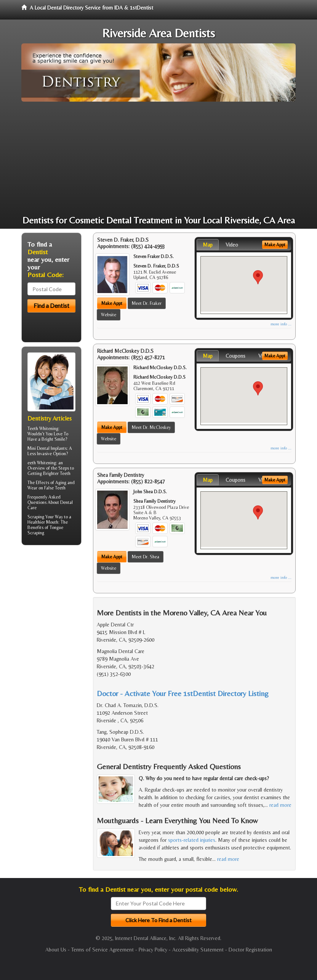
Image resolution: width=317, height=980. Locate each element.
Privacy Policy (153, 950)
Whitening (46, 463)
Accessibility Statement (198, 950)
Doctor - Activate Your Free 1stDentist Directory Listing (183, 693)
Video (232, 245)
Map (208, 245)
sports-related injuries (192, 840)
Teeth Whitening (43, 429)
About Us (56, 950)
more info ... (281, 324)
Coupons (235, 356)
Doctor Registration (250, 950)
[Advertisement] (158, 159)
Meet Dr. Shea (146, 557)
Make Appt (112, 303)
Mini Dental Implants (47, 448)
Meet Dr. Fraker (147, 303)
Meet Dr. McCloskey (151, 427)
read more (280, 805)
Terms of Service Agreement (102, 950)
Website (109, 315)
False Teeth (55, 488)
